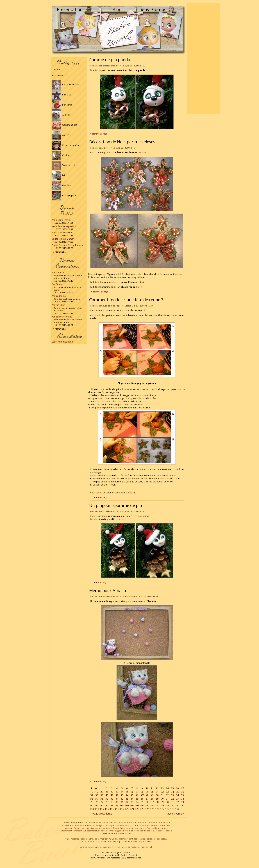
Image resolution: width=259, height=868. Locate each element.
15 (172, 788)
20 (102, 792)
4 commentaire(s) (99, 134)
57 (97, 799)
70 (162, 799)
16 (177, 788)
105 (147, 805)
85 (142, 802)
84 (137, 802)
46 (137, 795)
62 (122, 799)
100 (122, 805)
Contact (160, 9)
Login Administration (62, 342)
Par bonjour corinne (62, 317)
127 (162, 809)
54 (177, 795)
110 (172, 805)
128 (167, 809)
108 (162, 805)
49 (152, 795)
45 (132, 795)
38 (97, 795)
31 (157, 792)
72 (172, 799)
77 (102, 802)
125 (152, 809)
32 (162, 792)
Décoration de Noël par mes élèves (122, 142)
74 (182, 799)
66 (142, 799)
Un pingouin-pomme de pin (116, 505)
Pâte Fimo (62, 105)
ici (143, 282)
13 (162, 788)
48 (147, 795)
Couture (61, 155)
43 (122, 795)
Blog (117, 9)
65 (137, 799)
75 (92, 802)
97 (107, 805)
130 (177, 809)
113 (92, 809)
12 (157, 788)
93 (182, 802)
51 (162, 795)
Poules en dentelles (62, 220)
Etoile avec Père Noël (62, 233)
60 (112, 799)
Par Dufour (57, 284)
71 (167, 799)
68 (152, 799)
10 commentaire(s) (99, 292)
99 (117, 805)
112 (182, 805)
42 (117, 795)
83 (132, 802)
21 (107, 792)
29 (147, 792)
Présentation (70, 9)
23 (117, 792)
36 (182, 792)
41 (112, 795)
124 (147, 809)
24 (122, 792)
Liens (144, 9)
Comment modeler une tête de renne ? (126, 300)
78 (107, 802)
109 (167, 805)
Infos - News (58, 76)
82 (127, 802)
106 (152, 805)
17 (182, 788)
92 (177, 802)
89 (162, 802)
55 (182, 795)
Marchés (61, 185)
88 (157, 802)
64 (132, 799)
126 (157, 809)
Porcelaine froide (66, 85)
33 (167, 792)
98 (112, 805)
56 (92, 799)
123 (142, 809)
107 (157, 805)
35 (177, 792)
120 (127, 809)
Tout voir (56, 69)
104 (142, 805)
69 (157, 799)
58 (102, 799)
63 (127, 799)
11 (152, 788)
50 (157, 795)
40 (107, 795)
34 (172, 792)
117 (112, 809)
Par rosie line (58, 305)
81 (122, 802)
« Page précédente (101, 814)
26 (132, 792)
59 (107, 799)
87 (152, 802)
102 (132, 805)
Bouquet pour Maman (63, 239)
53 (172, 795)
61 (117, 799)
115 (102, 809)
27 (137, 792)
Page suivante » (175, 814)
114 (97, 809)
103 (137, 805)
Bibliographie (64, 195)
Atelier (60, 135)
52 (167, 795)
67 (147, 799)
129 (172, 809)
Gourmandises (64, 125)
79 (112, 802)
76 (97, 802)
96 (102, 805)
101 (127, 805)
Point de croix (64, 165)
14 (167, 788)
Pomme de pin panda (110, 60)
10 (147, 788)
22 (112, 792)
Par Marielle (58, 273)
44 (127, 795)
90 (167, 802)
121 (132, 809)
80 (117, 802)
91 (172, 802)
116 (107, 809)
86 (147, 802)
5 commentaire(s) (99, 497)
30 (152, 792)
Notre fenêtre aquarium (64, 226)
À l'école (61, 115)
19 (97, 792)
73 (177, 799)
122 (137, 809)
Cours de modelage (67, 145)
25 (127, 792)
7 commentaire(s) (99, 582)
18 (92, 792)
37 (92, 795)
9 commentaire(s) (99, 781)
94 (92, 805)
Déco (60, 175)
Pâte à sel (62, 95)
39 (102, 795)
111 (177, 805)
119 (122, 809)
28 (142, 792)
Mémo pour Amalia (108, 590)
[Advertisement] (203, 59)
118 (117, 809)
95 (97, 805)
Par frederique (59, 296)
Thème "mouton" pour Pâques (67, 245)
